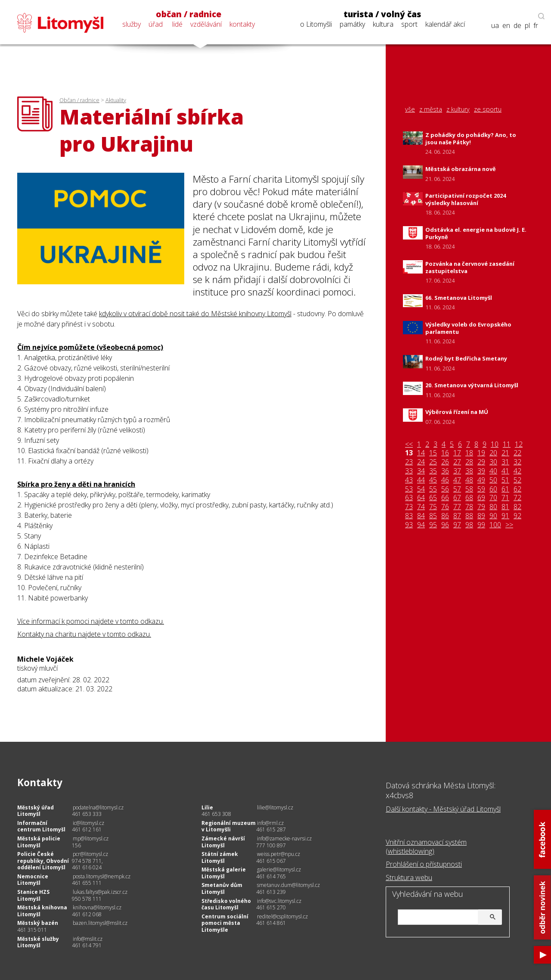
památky (352, 24)
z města (431, 109)
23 (409, 462)
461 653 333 (87, 814)
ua (495, 26)
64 (421, 498)
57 (457, 489)
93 (409, 525)
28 (469, 462)
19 (481, 453)
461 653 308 (216, 814)
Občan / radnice (79, 100)
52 (517, 480)
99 (481, 525)
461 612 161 (87, 829)
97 (457, 525)
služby (132, 24)
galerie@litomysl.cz (279, 870)
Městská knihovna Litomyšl (42, 911)
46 (445, 480)
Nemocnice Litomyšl (33, 880)
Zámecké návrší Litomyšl (223, 842)
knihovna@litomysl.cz (97, 907)
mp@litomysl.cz (91, 838)
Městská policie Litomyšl (39, 842)
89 (481, 516)
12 (519, 444)
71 (505, 498)
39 (481, 471)
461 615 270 (271, 907)
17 (457, 453)
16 (445, 453)
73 (409, 507)
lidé (177, 24)
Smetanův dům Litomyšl (222, 888)
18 (469, 453)
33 (409, 471)
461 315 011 (32, 930)
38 (469, 471)
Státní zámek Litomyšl (220, 857)
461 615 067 (271, 861)
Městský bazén (38, 923)
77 (457, 507)
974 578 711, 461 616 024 (87, 864)
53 (409, 489)
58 (469, 489)
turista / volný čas (382, 14)
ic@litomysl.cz (88, 823)
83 (409, 516)
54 (421, 489)
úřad (156, 24)
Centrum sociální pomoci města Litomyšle (225, 923)
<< (409, 444)
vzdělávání (206, 24)
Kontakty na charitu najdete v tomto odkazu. (84, 634)
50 (493, 480)
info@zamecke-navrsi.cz (284, 838)
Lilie (207, 807)
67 (457, 498)
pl (527, 26)
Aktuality (116, 100)
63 (409, 498)
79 (481, 507)
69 (481, 498)
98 (469, 525)
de (517, 26)
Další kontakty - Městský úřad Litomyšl (443, 809)
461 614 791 (87, 945)
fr (536, 26)
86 (445, 516)
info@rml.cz (270, 823)
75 (433, 507)
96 (445, 525)
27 (457, 462)
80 (493, 507)
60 (493, 489)
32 (517, 462)
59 (481, 489)
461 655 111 (87, 883)
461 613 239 (271, 892)
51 (505, 480)
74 (421, 507)
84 (421, 516)
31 (505, 462)
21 (505, 453)
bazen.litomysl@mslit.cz (100, 923)
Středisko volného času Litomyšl (226, 904)
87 (457, 516)
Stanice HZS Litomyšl (33, 895)
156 (76, 845)
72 (517, 498)
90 (493, 516)
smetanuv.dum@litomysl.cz (288, 885)
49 (481, 480)
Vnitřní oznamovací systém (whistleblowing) (426, 847)
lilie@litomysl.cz (275, 807)
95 (433, 525)
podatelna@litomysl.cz (98, 807)
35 (433, 471)
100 (495, 525)
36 (445, 471)
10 (495, 444)
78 (469, 507)
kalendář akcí (445, 24)
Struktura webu (409, 877)
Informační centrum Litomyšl (41, 826)
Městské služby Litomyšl (38, 942)
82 (517, 507)
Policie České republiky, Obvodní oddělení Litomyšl (43, 861)
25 (433, 462)
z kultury (458, 109)
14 (421, 453)
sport (409, 24)
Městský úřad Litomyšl (36, 811)
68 (469, 498)
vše (410, 109)
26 (445, 462)
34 (421, 471)
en (506, 26)
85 (433, 516)
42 (517, 471)
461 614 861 (271, 923)
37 (457, 471)
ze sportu (488, 109)
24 (421, 462)
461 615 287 (271, 829)
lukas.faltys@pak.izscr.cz (100, 892)
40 (493, 471)
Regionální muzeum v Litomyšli (229, 826)
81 (505, 507)
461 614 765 (271, 876)
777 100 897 (271, 845)
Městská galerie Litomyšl (224, 873)
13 (409, 453)
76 (445, 507)
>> (509, 525)
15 (433, 453)
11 (507, 444)
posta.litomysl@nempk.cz (102, 876)
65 (433, 498)
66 (445, 498)
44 (421, 480)
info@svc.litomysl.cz (279, 901)
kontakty (242, 24)
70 (493, 498)
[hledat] (449, 918)
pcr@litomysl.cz (90, 854)
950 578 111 (87, 899)
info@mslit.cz (88, 939)
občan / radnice (189, 14)
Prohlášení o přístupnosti (424, 864)
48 (469, 480)
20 (493, 453)
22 (517, 453)
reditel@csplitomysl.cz (282, 916)
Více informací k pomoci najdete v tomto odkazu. (91, 621)
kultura (383, 24)
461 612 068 (87, 914)
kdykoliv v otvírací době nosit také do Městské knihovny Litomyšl (195, 314)
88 (469, 516)
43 (409, 480)
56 (445, 489)
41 (505, 471)
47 (457, 480)
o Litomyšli (316, 24)
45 (433, 480)
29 (481, 462)
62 (517, 489)
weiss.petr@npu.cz (279, 854)
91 (505, 516)
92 (517, 516)
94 (421, 525)
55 (433, 489)
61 (505, 489)
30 (493, 462)
